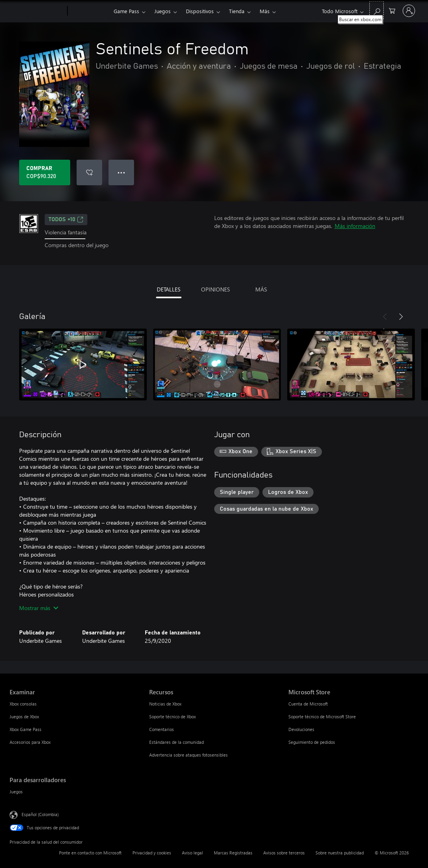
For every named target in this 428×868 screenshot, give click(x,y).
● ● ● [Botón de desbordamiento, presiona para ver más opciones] (121, 172)
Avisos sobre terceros (284, 853)
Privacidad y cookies (152, 853)
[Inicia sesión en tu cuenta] (409, 11)
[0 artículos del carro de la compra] (392, 10)
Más (265, 11)
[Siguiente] (401, 317)
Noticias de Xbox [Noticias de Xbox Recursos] (165, 704)
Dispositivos (200, 11)
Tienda (237, 11)
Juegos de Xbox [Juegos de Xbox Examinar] (24, 716)
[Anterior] (385, 317)
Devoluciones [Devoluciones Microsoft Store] (301, 729)
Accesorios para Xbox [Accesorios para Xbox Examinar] (30, 742)
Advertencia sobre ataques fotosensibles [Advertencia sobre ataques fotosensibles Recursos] (188, 755)
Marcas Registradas (233, 853)
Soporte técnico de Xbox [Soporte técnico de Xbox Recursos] (173, 716)
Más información (355, 226)
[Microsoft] (37, 11)
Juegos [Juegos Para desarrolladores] (16, 792)
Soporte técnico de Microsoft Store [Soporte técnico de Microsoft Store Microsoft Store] (322, 716)
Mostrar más (39, 608)
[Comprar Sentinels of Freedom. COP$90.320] (45, 172)
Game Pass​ (126, 11)
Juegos (163, 11)
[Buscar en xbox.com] (377, 10)
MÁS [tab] (261, 289)
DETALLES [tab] (169, 289)
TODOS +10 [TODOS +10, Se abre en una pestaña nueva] (66, 220)
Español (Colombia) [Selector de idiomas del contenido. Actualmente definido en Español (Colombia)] (40, 814)
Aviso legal (192, 853)
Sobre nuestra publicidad (340, 853)
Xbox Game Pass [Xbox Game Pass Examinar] (26, 729)
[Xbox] (90, 11)
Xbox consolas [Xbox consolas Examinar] (23, 704)
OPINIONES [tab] (215, 289)
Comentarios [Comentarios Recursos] (162, 729)
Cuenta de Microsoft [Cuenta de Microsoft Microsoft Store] (308, 704)
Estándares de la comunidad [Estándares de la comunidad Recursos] (177, 742)
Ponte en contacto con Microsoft (90, 853)
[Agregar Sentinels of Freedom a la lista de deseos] (89, 172)
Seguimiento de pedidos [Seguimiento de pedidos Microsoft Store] (312, 742)
